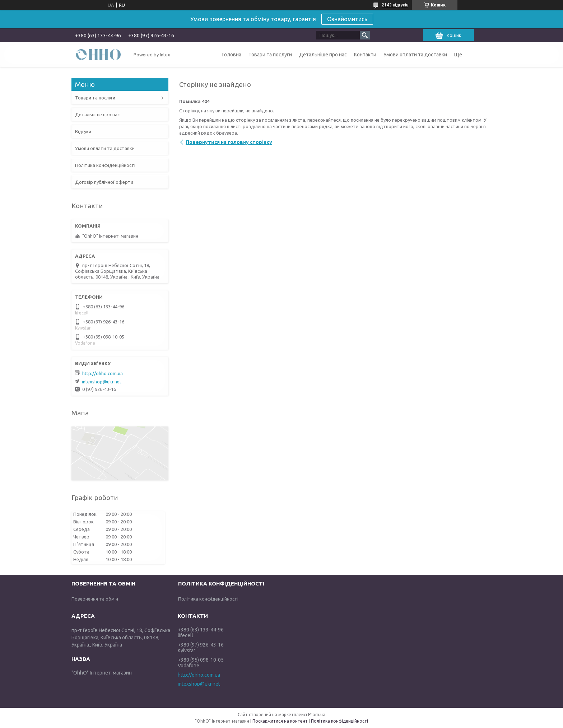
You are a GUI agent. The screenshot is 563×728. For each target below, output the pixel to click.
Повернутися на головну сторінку (229, 142)
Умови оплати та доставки (415, 55)
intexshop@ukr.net (102, 382)
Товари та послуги (270, 55)
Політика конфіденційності (105, 165)
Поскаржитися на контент (280, 721)
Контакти (365, 55)
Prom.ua (317, 715)
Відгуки (83, 131)
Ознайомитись (347, 19)
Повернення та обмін (95, 599)
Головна (232, 55)
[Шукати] (365, 35)
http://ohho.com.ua (103, 373)
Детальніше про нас (323, 55)
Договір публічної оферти (104, 182)
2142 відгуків (395, 5)
